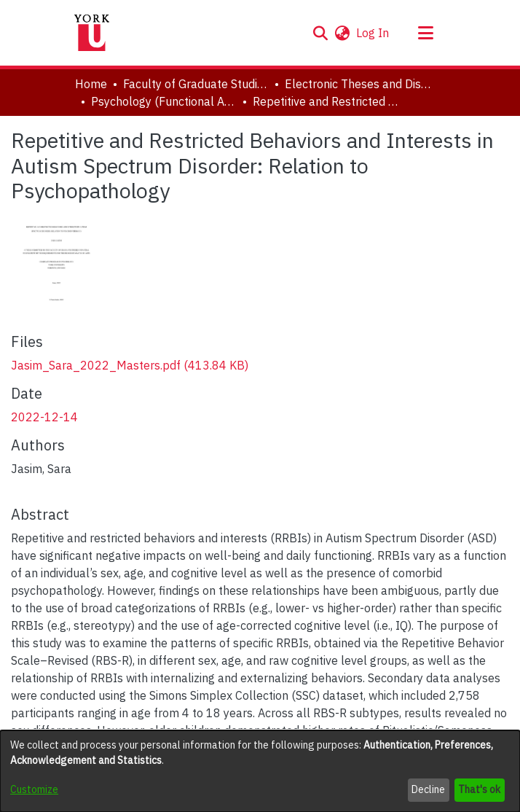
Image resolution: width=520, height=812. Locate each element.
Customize (34, 789)
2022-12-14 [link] (44, 417)
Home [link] (91, 84)
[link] (130, 365)
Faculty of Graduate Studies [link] (196, 84)
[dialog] (260, 771)
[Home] (92, 33)
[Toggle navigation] (425, 33)
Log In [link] (373, 33)
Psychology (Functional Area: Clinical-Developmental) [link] (164, 101)
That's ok (479, 789)
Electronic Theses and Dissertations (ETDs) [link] (358, 84)
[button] (320, 33)
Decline (428, 789)
